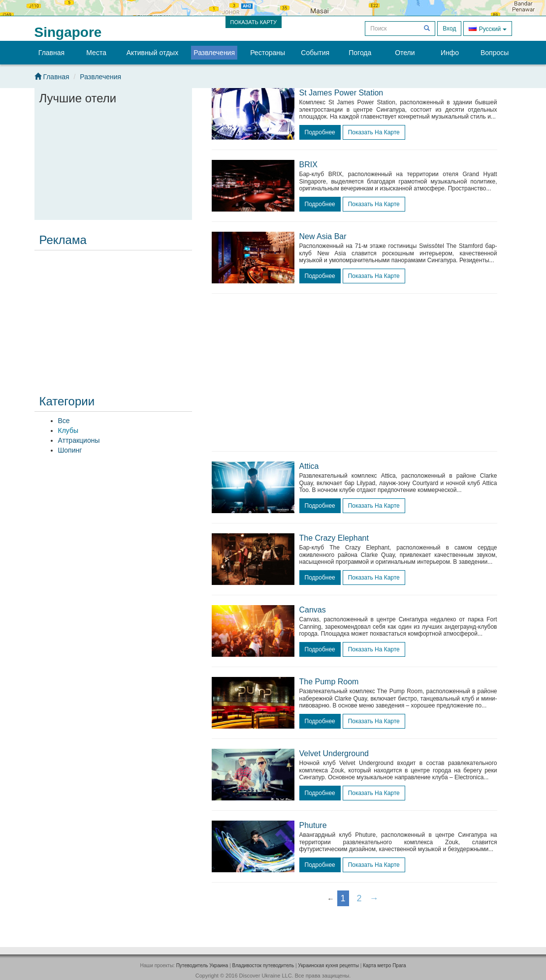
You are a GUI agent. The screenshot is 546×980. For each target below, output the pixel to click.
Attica (309, 466)
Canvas (313, 610)
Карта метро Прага (384, 965)
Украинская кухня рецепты (328, 965)
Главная (51, 53)
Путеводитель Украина (202, 965)
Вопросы (495, 53)
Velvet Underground (334, 753)
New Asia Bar (323, 236)
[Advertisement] (113, 316)
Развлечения (214, 53)
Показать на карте (374, 132)
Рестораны (268, 53)
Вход (449, 29)
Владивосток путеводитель (263, 965)
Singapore (68, 32)
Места (96, 53)
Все (64, 421)
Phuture (313, 825)
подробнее (320, 132)
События (315, 53)
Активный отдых (152, 53)
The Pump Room (329, 682)
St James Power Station (341, 93)
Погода (360, 53)
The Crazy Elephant (334, 538)
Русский (487, 28)
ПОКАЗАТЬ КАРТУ (254, 22)
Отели (405, 53)
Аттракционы (79, 440)
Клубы (68, 430)
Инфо (450, 53)
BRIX (308, 165)
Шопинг (70, 450)
